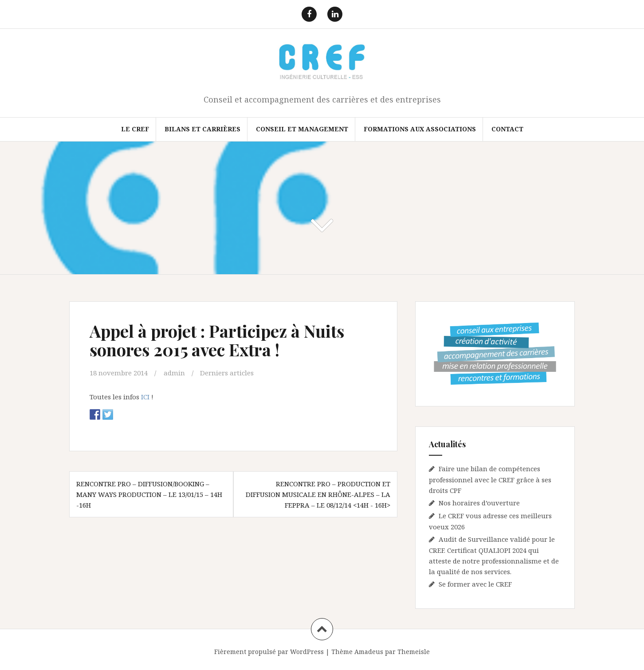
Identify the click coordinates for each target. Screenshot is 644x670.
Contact (507, 129)
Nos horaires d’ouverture (479, 503)
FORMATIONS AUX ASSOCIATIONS (420, 129)
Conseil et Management (302, 129)
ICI (144, 397)
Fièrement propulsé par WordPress (269, 652)
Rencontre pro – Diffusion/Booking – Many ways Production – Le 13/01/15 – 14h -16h (149, 494)
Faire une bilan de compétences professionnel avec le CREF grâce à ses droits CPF (490, 479)
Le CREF (135, 129)
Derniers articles (227, 373)
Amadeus (369, 652)
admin (174, 373)
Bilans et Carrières (202, 129)
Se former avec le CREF (475, 584)
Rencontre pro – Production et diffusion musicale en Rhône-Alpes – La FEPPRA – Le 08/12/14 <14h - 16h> (318, 494)
